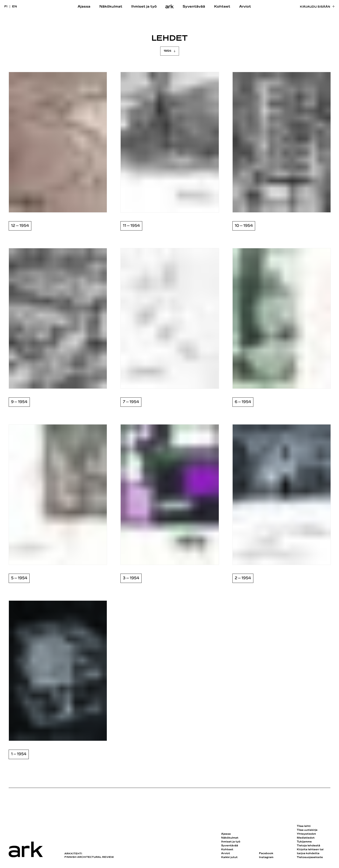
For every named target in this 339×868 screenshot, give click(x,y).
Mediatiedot (306, 838)
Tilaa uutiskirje (307, 830)
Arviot (245, 7)
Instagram (266, 857)
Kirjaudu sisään (315, 7)
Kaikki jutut (229, 857)
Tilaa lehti (304, 826)
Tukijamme (304, 842)
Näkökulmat (111, 7)
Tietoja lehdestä (309, 846)
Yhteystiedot (306, 834)
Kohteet (222, 7)
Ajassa (84, 7)
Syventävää (194, 7)
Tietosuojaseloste (310, 857)
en (15, 7)
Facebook (266, 853)
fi (6, 7)
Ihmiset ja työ (144, 7)
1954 (167, 51)
